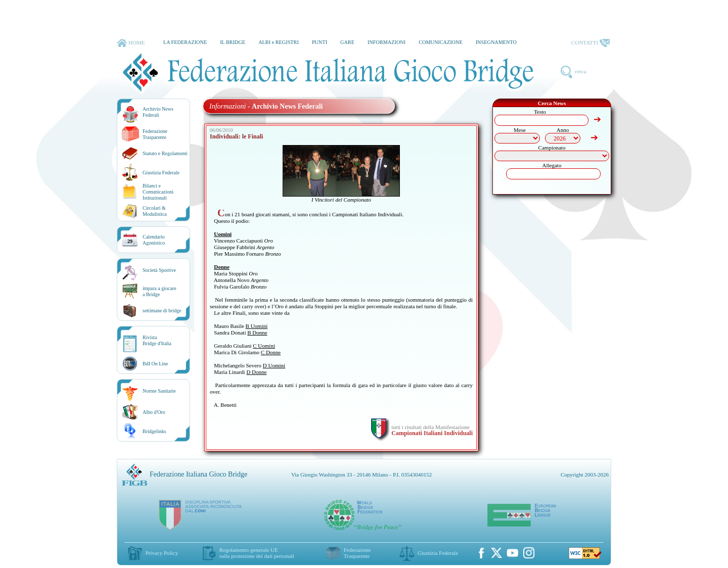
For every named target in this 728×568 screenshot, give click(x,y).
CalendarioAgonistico (154, 240)
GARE (347, 42)
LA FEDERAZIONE (185, 42)
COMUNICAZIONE (441, 42)
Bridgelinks (154, 431)
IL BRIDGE (233, 42)
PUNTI (320, 42)
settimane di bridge (162, 311)
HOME (131, 43)
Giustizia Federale (161, 173)
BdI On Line (155, 364)
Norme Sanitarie (159, 391)
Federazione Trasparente (155, 134)
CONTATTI (590, 43)
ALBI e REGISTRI (279, 42)
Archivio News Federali (158, 112)
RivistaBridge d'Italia (157, 340)
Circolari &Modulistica (155, 211)
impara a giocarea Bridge (160, 291)
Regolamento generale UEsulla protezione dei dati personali (257, 553)
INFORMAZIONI (386, 42)
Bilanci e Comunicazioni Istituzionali (158, 192)
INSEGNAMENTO (496, 42)
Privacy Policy (162, 553)
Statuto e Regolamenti (165, 153)
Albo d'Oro (154, 412)
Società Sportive (159, 270)
